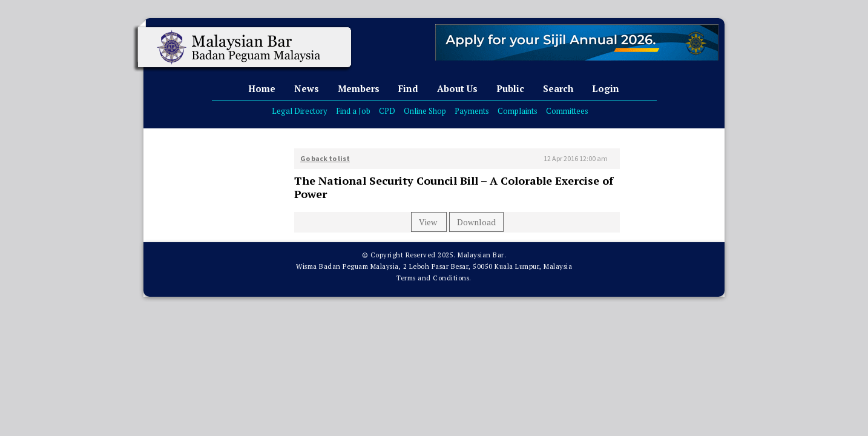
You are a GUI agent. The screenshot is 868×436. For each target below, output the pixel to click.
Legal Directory (300, 111)
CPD (387, 111)
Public (510, 88)
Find (408, 88)
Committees (567, 111)
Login (606, 88)
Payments (472, 111)
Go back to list (325, 158)
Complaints (518, 111)
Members (359, 88)
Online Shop (425, 111)
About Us (457, 88)
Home (262, 88)
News (307, 88)
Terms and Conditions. (434, 278)
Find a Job (353, 111)
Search (558, 88)
